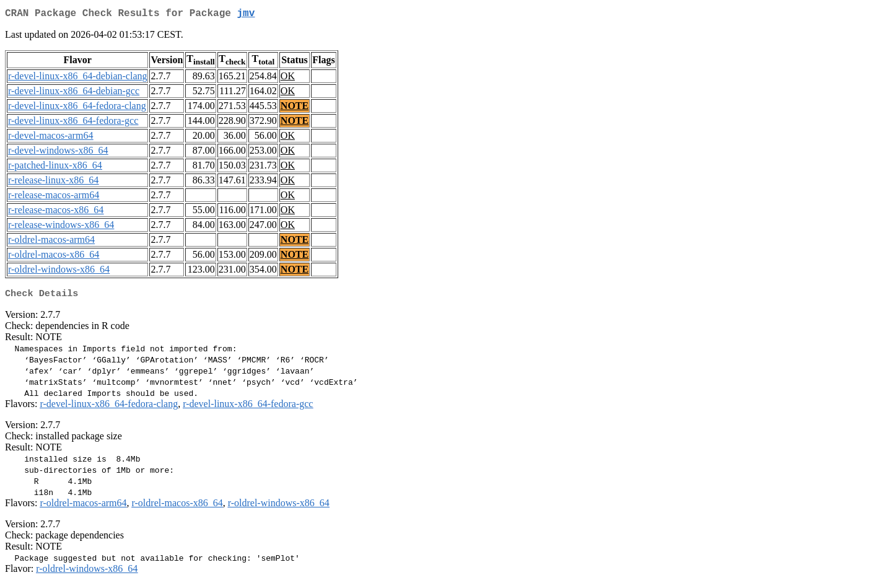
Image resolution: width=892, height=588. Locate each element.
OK (288, 78)
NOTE (295, 108)
